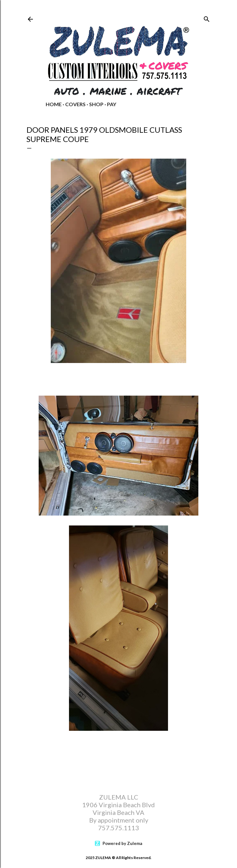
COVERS (75, 104)
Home (54, 104)
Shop (96, 104)
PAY (112, 104)
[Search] (207, 18)
